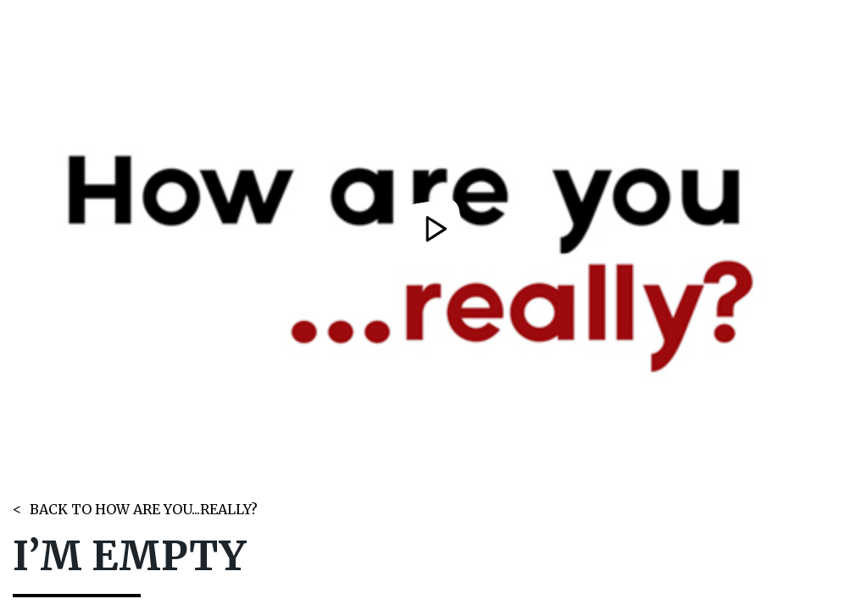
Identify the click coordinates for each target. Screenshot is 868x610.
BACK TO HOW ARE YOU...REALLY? (144, 509)
